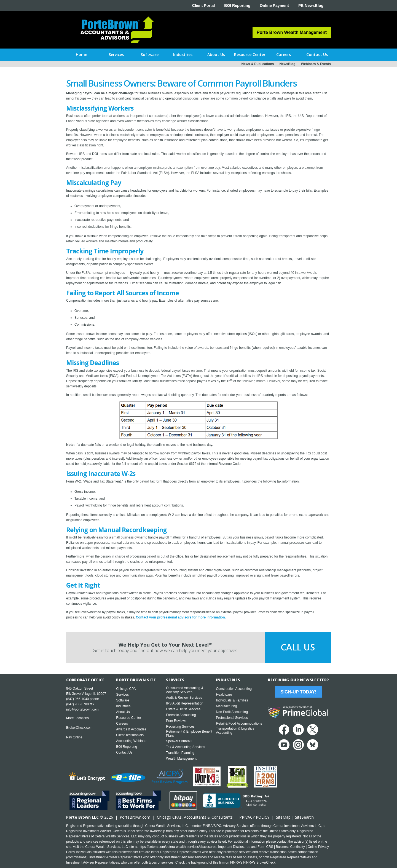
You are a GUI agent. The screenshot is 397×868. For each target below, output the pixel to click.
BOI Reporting (237, 6)
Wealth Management (181, 759)
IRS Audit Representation (185, 703)
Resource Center (129, 718)
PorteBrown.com (135, 817)
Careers (122, 724)
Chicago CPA (126, 689)
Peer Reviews (176, 721)
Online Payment (274, 6)
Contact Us (124, 752)
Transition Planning (180, 753)
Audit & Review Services (184, 698)
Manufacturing (226, 706)
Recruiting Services (180, 727)
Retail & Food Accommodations (239, 724)
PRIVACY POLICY (254, 817)
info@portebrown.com (82, 709)
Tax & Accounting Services (185, 747)
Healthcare (224, 695)
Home (81, 54)
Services (122, 695)
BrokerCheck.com (79, 728)
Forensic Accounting (181, 715)
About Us (123, 712)
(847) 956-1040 (77, 699)
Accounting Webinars (132, 741)
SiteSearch (304, 817)
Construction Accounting (234, 689)
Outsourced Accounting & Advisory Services (185, 690)
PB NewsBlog (311, 6)
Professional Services (232, 718)
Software (123, 700)
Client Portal (203, 6)
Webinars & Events (316, 64)
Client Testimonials (130, 735)
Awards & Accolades (131, 729)
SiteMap (283, 817)
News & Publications (257, 64)
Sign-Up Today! (298, 692)
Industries (123, 706)
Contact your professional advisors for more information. (181, 617)
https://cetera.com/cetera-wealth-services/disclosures (178, 847)
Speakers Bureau (179, 741)
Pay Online (74, 737)
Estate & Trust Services (183, 709)
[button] (116, 55)
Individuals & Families (232, 700)
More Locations (77, 718)
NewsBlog (288, 64)
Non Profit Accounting (232, 712)
